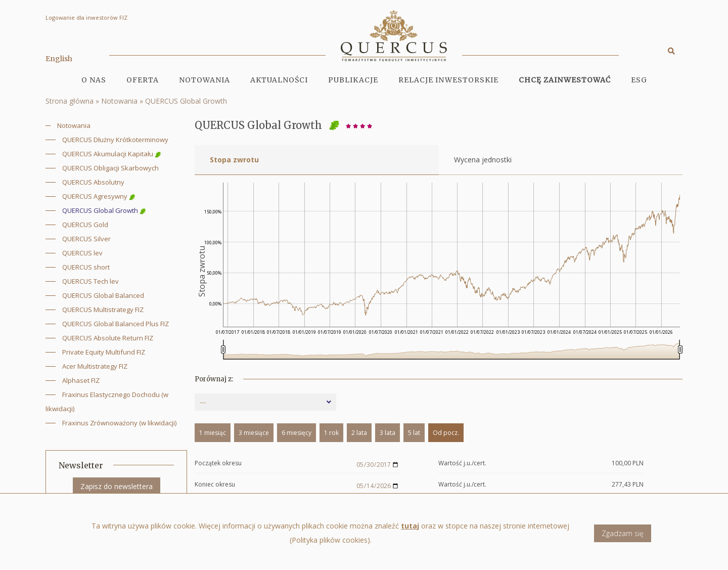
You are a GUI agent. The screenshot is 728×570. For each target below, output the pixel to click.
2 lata (359, 433)
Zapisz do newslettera (117, 486)
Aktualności (279, 80)
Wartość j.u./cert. (462, 464)
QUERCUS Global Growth (186, 101)
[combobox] (265, 402)
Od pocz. (446, 433)
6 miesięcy (297, 433)
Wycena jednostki (483, 160)
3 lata (388, 433)
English (59, 59)
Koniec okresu (215, 485)
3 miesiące (254, 433)
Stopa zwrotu (234, 160)
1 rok (331, 433)
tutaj (410, 526)
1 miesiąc (213, 433)
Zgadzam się (623, 533)
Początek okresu (218, 464)
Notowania (204, 80)
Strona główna (70, 101)
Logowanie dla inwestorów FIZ (86, 17)
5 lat (414, 433)
